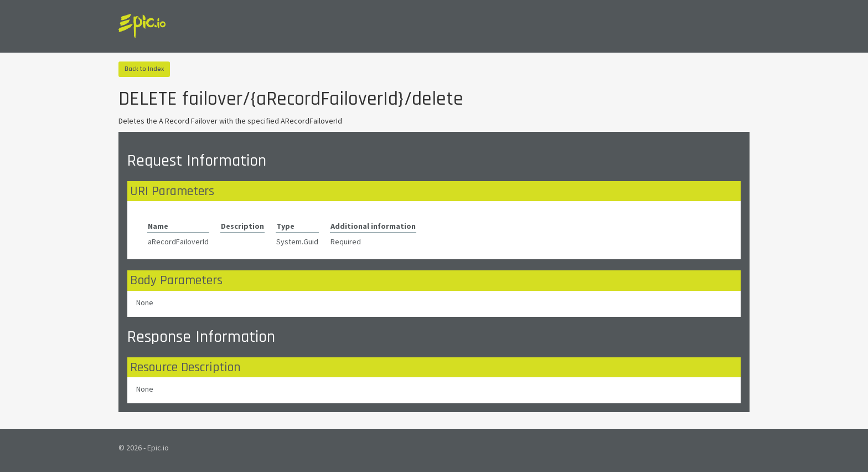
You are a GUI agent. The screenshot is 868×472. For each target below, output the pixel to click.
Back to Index (144, 69)
